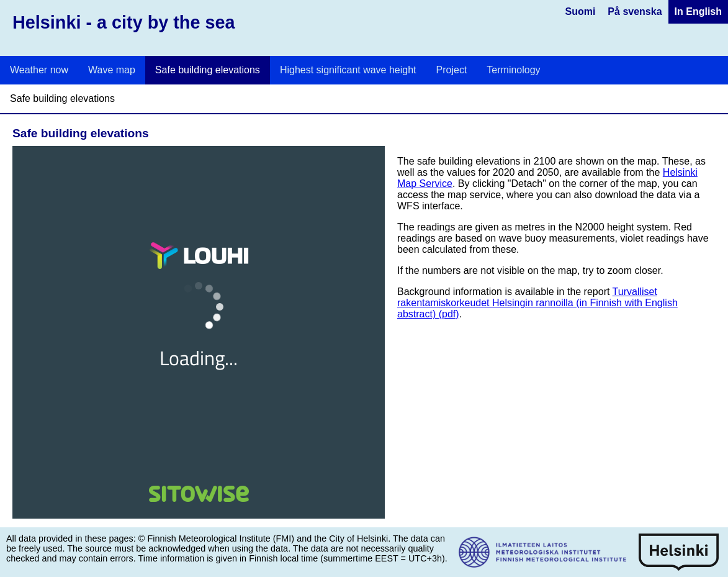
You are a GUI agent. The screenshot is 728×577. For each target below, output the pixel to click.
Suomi (580, 11)
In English (698, 11)
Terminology (513, 70)
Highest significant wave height (348, 70)
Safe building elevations (208, 70)
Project (452, 70)
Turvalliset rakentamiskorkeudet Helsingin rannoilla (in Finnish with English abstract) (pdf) (537, 303)
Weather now (39, 70)
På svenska (635, 11)
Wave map (112, 70)
